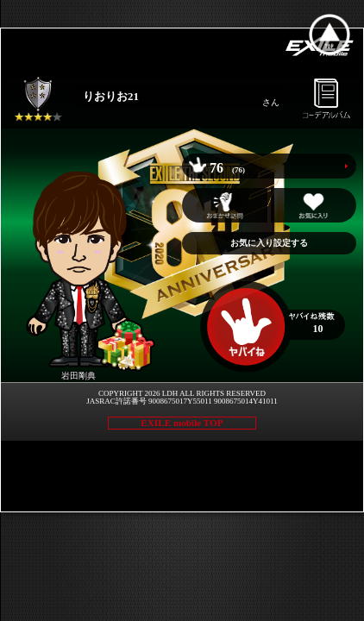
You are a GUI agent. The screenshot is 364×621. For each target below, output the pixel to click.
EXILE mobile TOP (182, 423)
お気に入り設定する (269, 243)
